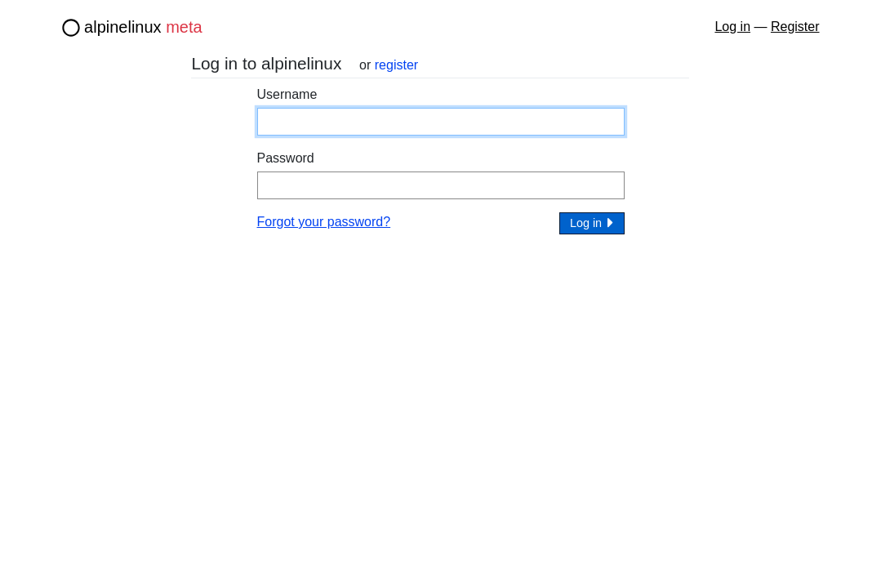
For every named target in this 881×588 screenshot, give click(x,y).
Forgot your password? (324, 222)
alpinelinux (143, 27)
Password (286, 158)
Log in (732, 27)
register (396, 65)
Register (795, 27)
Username (287, 94)
